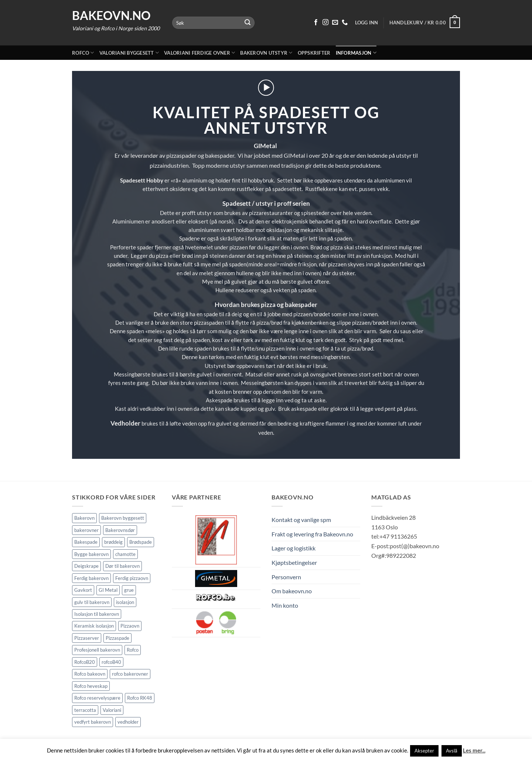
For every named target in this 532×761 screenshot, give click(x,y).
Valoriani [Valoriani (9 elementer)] (112, 710)
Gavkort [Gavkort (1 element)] (83, 590)
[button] (425, 23)
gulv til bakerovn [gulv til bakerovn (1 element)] (92, 602)
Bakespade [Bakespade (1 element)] (86, 542)
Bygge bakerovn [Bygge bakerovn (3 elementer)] (91, 554)
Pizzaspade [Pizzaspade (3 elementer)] (117, 638)
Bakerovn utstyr (266, 53)
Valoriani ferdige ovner (199, 53)
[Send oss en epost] (335, 23)
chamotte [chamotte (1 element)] (125, 554)
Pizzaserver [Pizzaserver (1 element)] (87, 638)
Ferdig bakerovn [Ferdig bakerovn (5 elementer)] (91, 578)
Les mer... (474, 750)
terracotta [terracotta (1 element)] (85, 710)
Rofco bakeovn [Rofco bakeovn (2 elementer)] (90, 674)
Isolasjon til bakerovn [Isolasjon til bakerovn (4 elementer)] (97, 614)
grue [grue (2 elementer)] (129, 590)
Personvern (286, 577)
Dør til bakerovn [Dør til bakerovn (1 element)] (122, 566)
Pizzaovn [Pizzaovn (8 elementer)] (130, 626)
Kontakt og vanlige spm (301, 520)
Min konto (285, 605)
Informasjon (356, 53)
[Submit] (248, 23)
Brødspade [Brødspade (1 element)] (141, 542)
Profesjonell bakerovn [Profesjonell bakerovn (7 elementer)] (97, 650)
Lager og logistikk (294, 548)
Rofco (83, 53)
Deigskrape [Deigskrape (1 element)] (86, 566)
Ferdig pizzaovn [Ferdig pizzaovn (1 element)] (132, 578)
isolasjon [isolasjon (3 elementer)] (125, 602)
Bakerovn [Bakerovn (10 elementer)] (84, 518)
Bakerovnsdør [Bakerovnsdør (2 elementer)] (120, 530)
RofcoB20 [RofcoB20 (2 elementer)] (85, 662)
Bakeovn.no (111, 16)
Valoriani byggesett (129, 53)
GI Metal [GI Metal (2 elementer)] (108, 590)
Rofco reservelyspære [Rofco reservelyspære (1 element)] (97, 698)
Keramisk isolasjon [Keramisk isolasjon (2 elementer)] (94, 626)
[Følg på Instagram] (325, 23)
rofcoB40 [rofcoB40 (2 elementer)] (111, 662)
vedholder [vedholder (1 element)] (128, 722)
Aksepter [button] (424, 751)
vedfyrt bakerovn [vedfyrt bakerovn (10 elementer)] (93, 722)
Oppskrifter (314, 53)
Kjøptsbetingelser (294, 562)
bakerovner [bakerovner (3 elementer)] (86, 530)
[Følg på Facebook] (316, 23)
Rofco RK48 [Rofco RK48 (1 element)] (140, 698)
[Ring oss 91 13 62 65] (345, 23)
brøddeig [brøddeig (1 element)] (113, 542)
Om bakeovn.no (292, 591)
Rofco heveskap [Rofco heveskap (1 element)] (91, 686)
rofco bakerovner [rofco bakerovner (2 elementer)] (130, 674)
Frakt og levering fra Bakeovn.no (312, 534)
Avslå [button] (452, 751)
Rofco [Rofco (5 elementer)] (133, 650)
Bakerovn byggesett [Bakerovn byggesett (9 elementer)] (123, 518)
